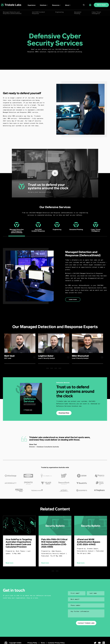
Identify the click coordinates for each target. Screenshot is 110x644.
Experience (32, 5)
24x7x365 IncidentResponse (38, 13)
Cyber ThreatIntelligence (96, 13)
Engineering (59, 12)
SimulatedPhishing (78, 13)
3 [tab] (56, 367)
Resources (56, 5)
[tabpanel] (33, 348)
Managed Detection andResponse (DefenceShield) (12, 13)
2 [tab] (52, 367)
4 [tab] (60, 367)
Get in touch (101, 5)
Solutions (43, 5)
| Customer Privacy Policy (55, 643)
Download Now (64, 412)
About (67, 5)
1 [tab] (48, 367)
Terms (43, 643)
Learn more (73, 299)
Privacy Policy (32, 643)
